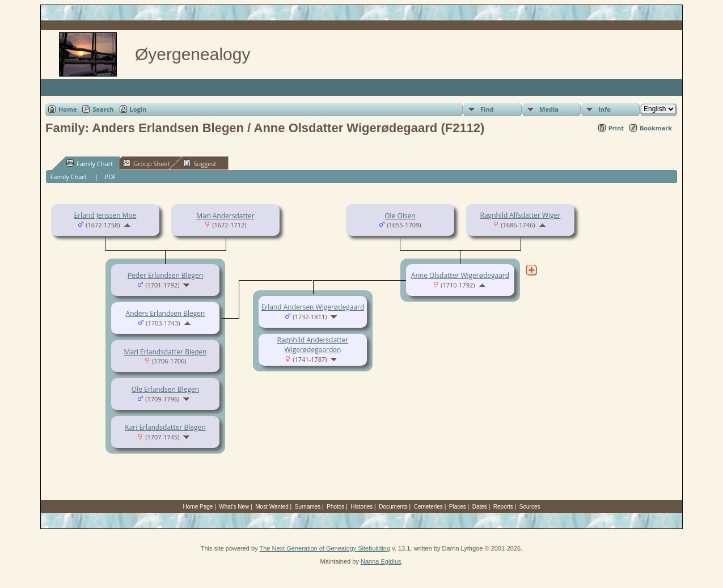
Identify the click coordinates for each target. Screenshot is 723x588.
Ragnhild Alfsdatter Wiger (521, 215)
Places (458, 507)
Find (487, 109)
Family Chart (90, 163)
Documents (393, 507)
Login (138, 109)
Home (68, 109)
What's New (234, 507)
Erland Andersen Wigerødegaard (313, 307)
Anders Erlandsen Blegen (166, 313)
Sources (530, 507)
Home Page (198, 507)
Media (549, 109)
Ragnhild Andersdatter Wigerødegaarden (313, 345)
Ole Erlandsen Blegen (165, 389)
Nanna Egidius (381, 561)
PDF (111, 177)
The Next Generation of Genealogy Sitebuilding (325, 548)
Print (616, 128)
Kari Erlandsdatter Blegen (165, 427)
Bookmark (656, 128)
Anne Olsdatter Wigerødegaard (460, 275)
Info (604, 109)
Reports (503, 507)
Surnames (308, 507)
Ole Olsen (400, 216)
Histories (361, 507)
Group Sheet (147, 163)
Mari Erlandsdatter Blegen (166, 352)
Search (103, 109)
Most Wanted (272, 507)
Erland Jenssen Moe (105, 215)
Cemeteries (428, 507)
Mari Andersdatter (225, 216)
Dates (480, 507)
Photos (335, 507)
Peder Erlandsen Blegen (165, 275)
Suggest (200, 163)
